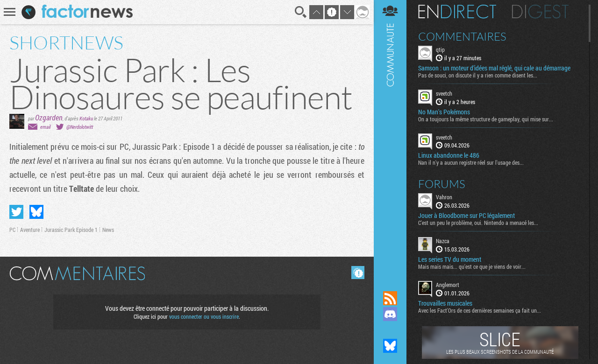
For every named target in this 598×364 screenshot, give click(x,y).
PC (12, 230)
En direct (457, 12)
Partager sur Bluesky (36, 212)
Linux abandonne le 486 (449, 155)
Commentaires (462, 36)
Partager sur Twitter (16, 212)
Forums (442, 184)
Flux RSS (390, 298)
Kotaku (86, 118)
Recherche (301, 12)
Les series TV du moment (450, 259)
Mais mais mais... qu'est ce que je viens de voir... (472, 266)
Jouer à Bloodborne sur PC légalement (466, 216)
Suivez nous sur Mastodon (390, 330)
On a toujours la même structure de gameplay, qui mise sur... (486, 119)
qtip (440, 49)
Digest (540, 12)
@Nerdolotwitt (80, 127)
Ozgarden (49, 117)
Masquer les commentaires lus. (358, 273)
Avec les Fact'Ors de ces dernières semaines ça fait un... (480, 310)
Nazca (443, 241)
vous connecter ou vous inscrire (204, 316)
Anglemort (448, 285)
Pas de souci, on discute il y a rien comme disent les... (478, 75)
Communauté (390, 136)
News (108, 230)
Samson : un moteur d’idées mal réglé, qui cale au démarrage (494, 68)
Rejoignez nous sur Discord (390, 314)
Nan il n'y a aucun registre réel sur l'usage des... (471, 162)
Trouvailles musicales (445, 303)
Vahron (444, 197)
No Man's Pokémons (444, 112)
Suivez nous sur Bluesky (390, 346)
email (45, 127)
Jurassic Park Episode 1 (71, 230)
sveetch (444, 93)
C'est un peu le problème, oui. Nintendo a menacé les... (478, 223)
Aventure (30, 230)
